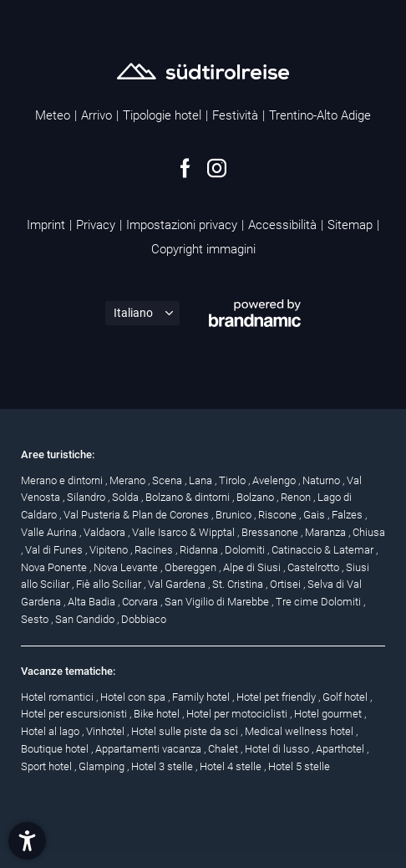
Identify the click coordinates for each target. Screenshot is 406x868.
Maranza (327, 532)
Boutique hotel (56, 749)
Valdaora (106, 532)
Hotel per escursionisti (75, 714)
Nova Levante (127, 567)
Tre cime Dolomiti (320, 602)
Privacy (96, 225)
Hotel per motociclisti (238, 714)
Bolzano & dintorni (189, 497)
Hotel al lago (51, 731)
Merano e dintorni (63, 480)
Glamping (103, 766)
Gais (315, 515)
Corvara (141, 602)
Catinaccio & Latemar (324, 550)
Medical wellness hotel (300, 731)
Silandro (87, 497)
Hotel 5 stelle (299, 766)
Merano (129, 480)
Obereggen (192, 567)
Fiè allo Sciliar (110, 584)
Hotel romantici (58, 697)
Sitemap (350, 225)
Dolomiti (246, 550)
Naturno (322, 480)
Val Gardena (178, 584)
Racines (155, 550)
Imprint (46, 225)
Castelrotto (315, 567)
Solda (127, 497)
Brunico (235, 515)
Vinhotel (107, 731)
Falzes (348, 515)
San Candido (86, 619)
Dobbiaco (144, 619)
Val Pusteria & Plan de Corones (137, 515)
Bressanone (271, 532)
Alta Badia (93, 602)
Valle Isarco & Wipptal (185, 532)
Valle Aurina (50, 532)
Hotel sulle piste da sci (186, 731)
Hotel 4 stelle (232, 766)
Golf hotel (346, 697)
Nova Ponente (55, 567)
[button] (27, 841)
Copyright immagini (203, 249)
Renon (297, 497)
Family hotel (202, 697)
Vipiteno (110, 550)
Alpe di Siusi (253, 567)
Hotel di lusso (278, 749)
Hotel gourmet (329, 714)
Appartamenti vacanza (150, 749)
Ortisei (287, 584)
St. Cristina (239, 584)
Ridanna (200, 550)
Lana (202, 480)
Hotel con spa (134, 697)
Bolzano (256, 497)
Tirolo (233, 480)
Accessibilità (282, 225)
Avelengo (275, 480)
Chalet (224, 749)
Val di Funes (55, 550)
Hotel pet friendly (277, 697)
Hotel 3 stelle (163, 766)
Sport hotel (48, 766)
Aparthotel (341, 749)
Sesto (36, 619)
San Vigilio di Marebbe (218, 602)
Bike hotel (158, 714)
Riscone (279, 515)
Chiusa (369, 532)
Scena (168, 480)
